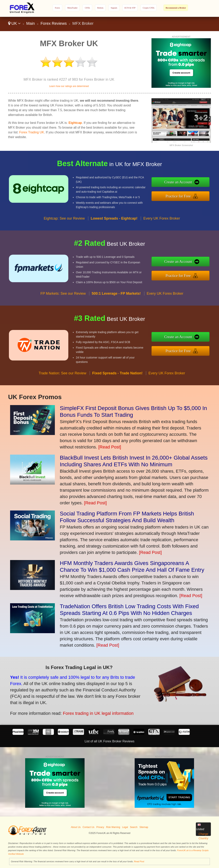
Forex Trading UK (32, 132)
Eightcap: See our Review (64, 228)
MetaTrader (72, 8)
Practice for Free (189, 195)
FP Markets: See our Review (63, 304)
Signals (114, 8)
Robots (100, 8)
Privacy (100, 827)
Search (134, 827)
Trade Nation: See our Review (62, 383)
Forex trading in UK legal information (84, 709)
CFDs (87, 8)
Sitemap (144, 827)
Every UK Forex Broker (162, 228)
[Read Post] (110, 447)
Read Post (139, 861)
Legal (125, 827)
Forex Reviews (54, 23)
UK (14, 23)
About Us (76, 827)
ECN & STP (130, 8)
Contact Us (88, 827)
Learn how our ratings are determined (69, 86)
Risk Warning (113, 827)
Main (31, 23)
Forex (57, 8)
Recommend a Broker (176, 8)
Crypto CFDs (149, 8)
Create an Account (189, 183)
